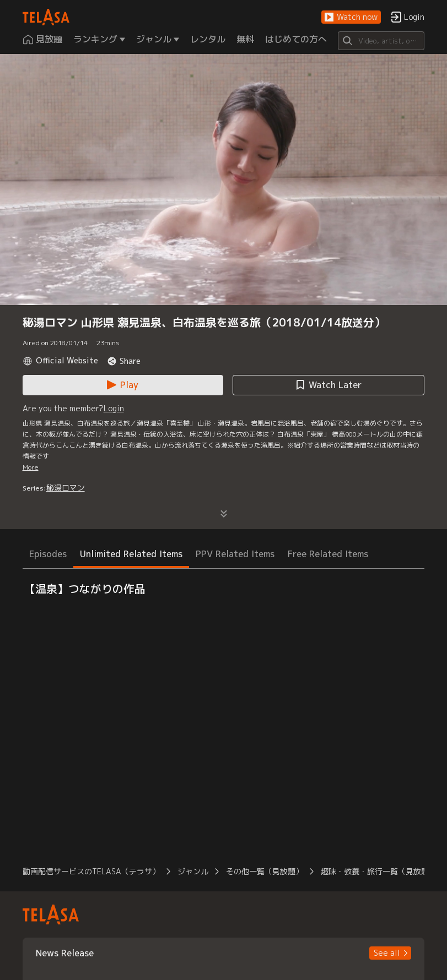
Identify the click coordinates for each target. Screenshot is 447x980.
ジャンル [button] (193, 871)
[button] (351, 17)
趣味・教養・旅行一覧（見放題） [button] (379, 871)
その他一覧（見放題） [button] (265, 871)
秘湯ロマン (66, 488)
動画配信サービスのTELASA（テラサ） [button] (91, 871)
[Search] (381, 41)
